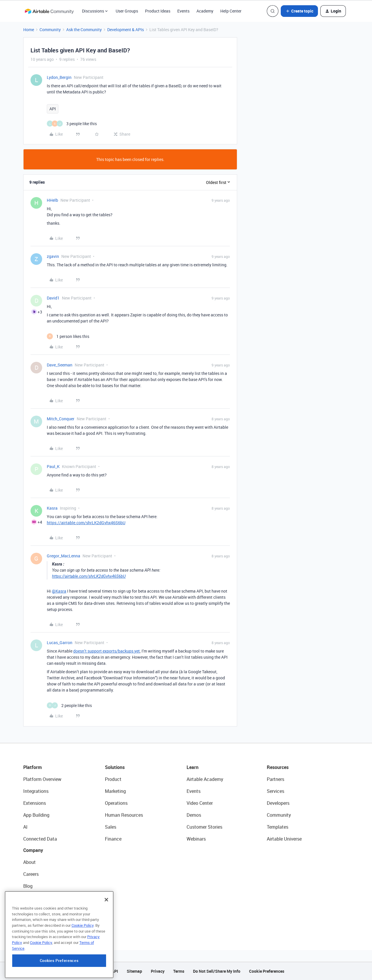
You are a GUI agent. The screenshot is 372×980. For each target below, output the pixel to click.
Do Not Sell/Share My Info (217, 971)
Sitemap (134, 971)
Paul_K (53, 466)
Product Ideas (158, 11)
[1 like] (68, 336)
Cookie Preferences (267, 971)
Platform (33, 767)
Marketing (115, 791)
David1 (53, 298)
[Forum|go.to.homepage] (49, 11)
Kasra (52, 508)
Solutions (115, 767)
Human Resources (124, 815)
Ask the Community (84, 30)
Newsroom (34, 910)
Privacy (158, 971)
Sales (111, 827)
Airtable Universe (284, 839)
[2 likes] (69, 705)
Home (29, 30)
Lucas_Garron (60, 643)
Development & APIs (126, 30)
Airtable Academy (205, 779)
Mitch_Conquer (61, 419)
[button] (299, 11)
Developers (278, 803)
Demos (194, 815)
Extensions (35, 803)
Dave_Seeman (60, 365)
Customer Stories (204, 827)
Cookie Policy (83, 957)
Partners (276, 779)
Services (276, 791)
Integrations (36, 791)
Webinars (196, 839)
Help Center (231, 11)
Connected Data (40, 839)
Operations (116, 803)
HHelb (52, 200)
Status (30, 898)
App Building (36, 815)
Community (50, 30)
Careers (31, 874)
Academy (205, 11)
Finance (113, 839)
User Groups (127, 11)
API (53, 109)
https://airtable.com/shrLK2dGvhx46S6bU (86, 523)
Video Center (200, 803)
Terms (179, 971)
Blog (28, 886)
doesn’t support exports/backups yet (107, 651)
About (29, 862)
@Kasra (59, 591)
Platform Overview (42, 779)
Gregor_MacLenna (64, 556)
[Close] (106, 932)
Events (183, 11)
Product (113, 779)
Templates (278, 827)
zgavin (53, 256)
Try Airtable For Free (44, 922)
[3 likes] (72, 124)
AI (25, 827)
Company (33, 850)
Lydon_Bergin (59, 77)
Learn (193, 767)
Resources (278, 767)
